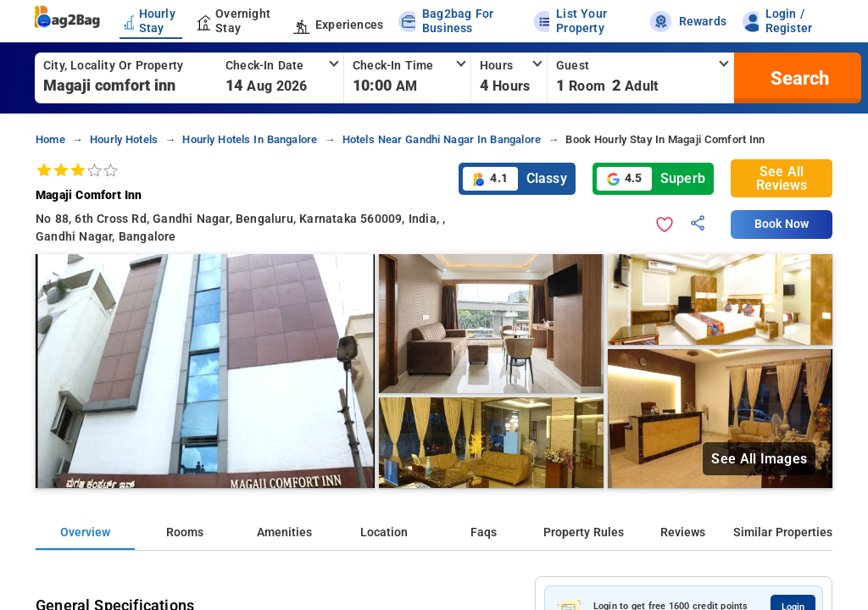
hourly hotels (124, 139)
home (50, 139)
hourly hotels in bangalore (250, 139)
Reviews (683, 532)
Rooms (185, 532)
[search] (798, 78)
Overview (85, 532)
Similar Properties (783, 532)
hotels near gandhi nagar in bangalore (442, 139)
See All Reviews (782, 178)
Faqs (484, 532)
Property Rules (584, 532)
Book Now (782, 224)
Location (384, 532)
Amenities (284, 532)
